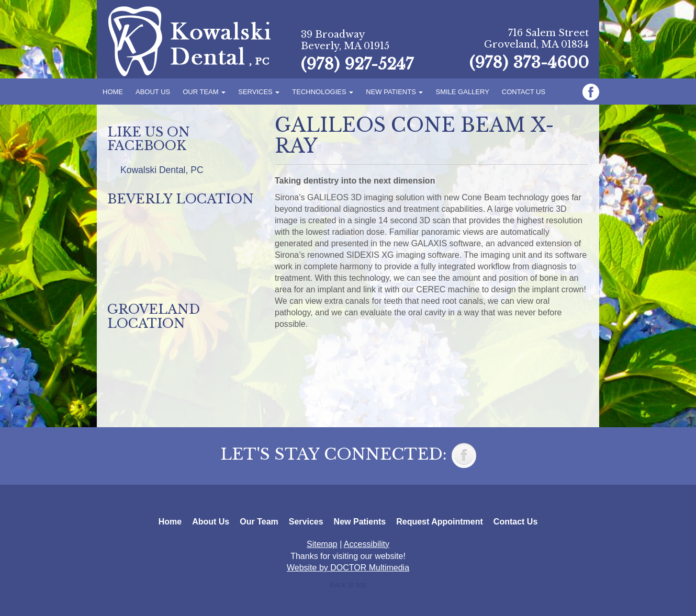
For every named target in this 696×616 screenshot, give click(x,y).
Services (259, 92)
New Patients (394, 92)
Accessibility (367, 544)
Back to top (348, 585)
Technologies (323, 92)
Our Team (204, 92)
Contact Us (524, 92)
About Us (153, 92)
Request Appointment (440, 522)
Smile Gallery (462, 92)
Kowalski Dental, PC (162, 170)
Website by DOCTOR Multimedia (348, 568)
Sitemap (322, 544)
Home (113, 92)
